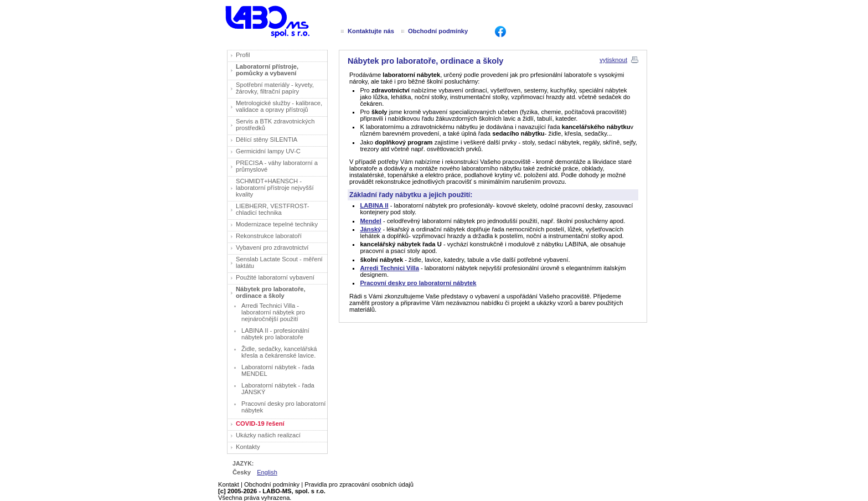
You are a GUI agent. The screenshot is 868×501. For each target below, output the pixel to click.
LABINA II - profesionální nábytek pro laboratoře (275, 334)
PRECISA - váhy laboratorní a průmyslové (277, 166)
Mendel (371, 221)
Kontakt (229, 484)
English (267, 472)
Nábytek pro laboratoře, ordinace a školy (271, 292)
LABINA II (374, 205)
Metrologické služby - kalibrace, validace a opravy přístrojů (279, 106)
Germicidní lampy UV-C (268, 151)
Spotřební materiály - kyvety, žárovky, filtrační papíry (275, 88)
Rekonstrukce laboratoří (269, 236)
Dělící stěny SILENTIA (267, 140)
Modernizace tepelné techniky (277, 224)
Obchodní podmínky (272, 484)
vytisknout (613, 60)
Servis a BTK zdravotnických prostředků (275, 125)
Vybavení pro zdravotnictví (272, 247)
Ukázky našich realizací (268, 435)
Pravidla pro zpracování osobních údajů (359, 484)
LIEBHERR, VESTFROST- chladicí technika (272, 209)
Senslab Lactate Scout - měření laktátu (279, 262)
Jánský (370, 229)
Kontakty (248, 447)
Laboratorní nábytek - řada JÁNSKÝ (278, 389)
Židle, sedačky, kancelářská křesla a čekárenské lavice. (279, 352)
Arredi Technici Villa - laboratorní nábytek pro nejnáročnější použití (273, 312)
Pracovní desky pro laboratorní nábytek (283, 407)
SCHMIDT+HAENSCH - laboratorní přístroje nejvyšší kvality (275, 188)
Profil (243, 55)
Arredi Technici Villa (389, 268)
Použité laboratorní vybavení (275, 277)
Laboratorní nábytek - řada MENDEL (278, 370)
